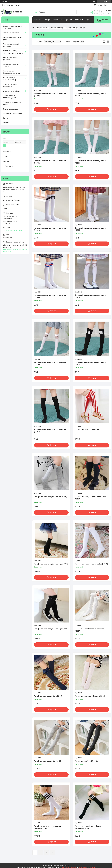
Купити (53, 109)
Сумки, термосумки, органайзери (10, 85)
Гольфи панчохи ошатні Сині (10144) (48, 696)
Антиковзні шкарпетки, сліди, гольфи (64, 28)
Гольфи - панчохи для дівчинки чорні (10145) (51, 564)
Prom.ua (67, 865)
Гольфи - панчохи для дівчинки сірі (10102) (51, 497)
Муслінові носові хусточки (12, 113)
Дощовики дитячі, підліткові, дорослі (10, 97)
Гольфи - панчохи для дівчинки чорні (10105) (51, 629)
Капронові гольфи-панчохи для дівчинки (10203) (50, 431)
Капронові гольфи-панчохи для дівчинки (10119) (50, 364)
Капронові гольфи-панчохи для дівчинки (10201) (50, 229)
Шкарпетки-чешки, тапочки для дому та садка (13, 52)
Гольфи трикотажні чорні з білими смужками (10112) (88, 827)
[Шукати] (36, 12)
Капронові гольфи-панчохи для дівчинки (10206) (50, 162)
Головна (38, 20)
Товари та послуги (52, 20)
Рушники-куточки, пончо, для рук (12, 103)
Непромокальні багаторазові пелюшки (11, 72)
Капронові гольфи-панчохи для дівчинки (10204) (50, 296)
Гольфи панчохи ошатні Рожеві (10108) (90, 696)
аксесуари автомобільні (12, 91)
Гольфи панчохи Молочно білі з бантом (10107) (90, 630)
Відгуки (6, 118)
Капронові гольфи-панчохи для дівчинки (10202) (90, 364)
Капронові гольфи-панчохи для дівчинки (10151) (90, 162)
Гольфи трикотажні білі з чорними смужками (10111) (47, 827)
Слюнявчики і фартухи (11, 33)
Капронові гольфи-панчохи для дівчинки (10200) (50, 95)
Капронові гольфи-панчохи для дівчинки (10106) (90, 296)
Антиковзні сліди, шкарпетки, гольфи (10, 79)
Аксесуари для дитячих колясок (12, 65)
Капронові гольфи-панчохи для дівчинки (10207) (90, 95)
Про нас (68, 20)
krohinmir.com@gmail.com (12, 230)
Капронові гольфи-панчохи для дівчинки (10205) (90, 229)
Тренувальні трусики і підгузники (11, 45)
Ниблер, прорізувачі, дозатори (10, 59)
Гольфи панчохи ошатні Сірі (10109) (48, 761)
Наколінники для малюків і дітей (13, 39)
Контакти (79, 20)
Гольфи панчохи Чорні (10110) (86, 761)
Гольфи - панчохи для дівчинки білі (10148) (91, 564)
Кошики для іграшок (10, 109)
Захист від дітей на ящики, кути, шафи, (12, 27)
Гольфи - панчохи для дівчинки (87, 430)
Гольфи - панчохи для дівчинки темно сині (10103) (91, 498)
